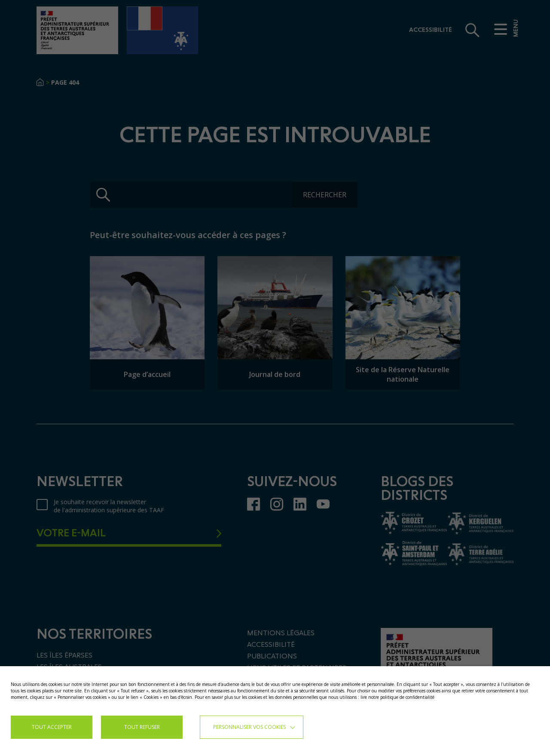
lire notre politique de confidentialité (397, 697)
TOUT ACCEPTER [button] (52, 727)
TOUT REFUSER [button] (142, 727)
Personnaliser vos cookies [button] (249, 727)
